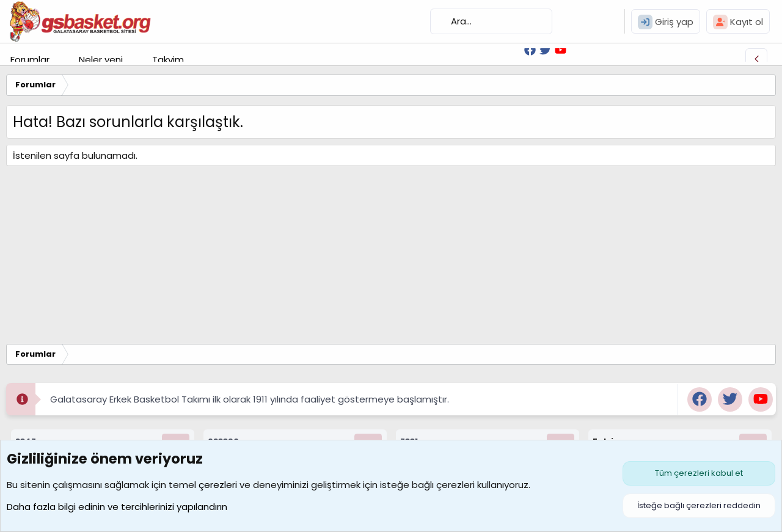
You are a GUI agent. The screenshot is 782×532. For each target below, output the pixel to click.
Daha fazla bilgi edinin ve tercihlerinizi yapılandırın (117, 507)
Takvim (168, 60)
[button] (59, 60)
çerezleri (218, 485)
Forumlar (30, 60)
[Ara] (491, 21)
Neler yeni (101, 60)
